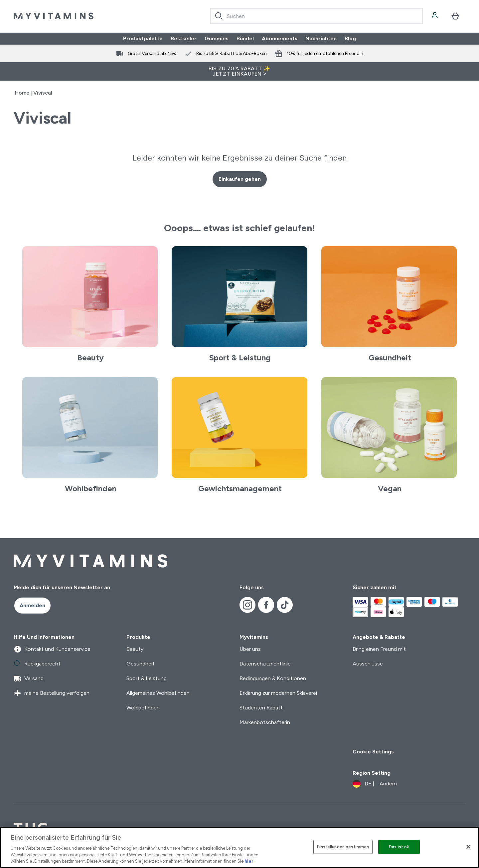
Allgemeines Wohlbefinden (158, 693)
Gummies (217, 38)
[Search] (219, 16)
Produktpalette (143, 38)
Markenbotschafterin (265, 722)
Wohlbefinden (143, 708)
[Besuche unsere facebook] (266, 605)
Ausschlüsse (368, 664)
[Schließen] (468, 847)
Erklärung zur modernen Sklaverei (278, 693)
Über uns (250, 649)
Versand (29, 678)
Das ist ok (399, 847)
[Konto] (435, 16)
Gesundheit (141, 664)
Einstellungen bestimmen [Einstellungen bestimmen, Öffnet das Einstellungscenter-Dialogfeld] (343, 847)
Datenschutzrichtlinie (265, 664)
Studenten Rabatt (261, 708)
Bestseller (184, 38)
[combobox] (317, 16)
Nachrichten (321, 38)
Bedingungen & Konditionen (273, 678)
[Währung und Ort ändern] (375, 784)
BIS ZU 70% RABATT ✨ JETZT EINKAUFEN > (239, 71)
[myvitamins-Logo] (54, 16)
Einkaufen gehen (240, 179)
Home (22, 93)
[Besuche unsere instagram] (247, 605)
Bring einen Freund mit (379, 649)
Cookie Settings (373, 752)
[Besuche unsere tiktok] (285, 605)
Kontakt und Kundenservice (52, 649)
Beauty (135, 649)
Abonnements (280, 38)
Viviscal (43, 93)
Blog (350, 38)
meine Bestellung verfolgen (52, 693)
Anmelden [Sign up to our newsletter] (32, 605)
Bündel (245, 38)
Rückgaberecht (37, 664)
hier (249, 861)
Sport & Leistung (147, 678)
